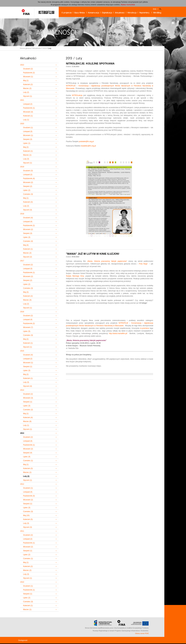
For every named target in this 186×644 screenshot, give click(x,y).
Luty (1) (26, 120)
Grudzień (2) (28, 69)
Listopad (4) (28, 222)
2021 (22, 100)
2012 (22, 484)
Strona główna (25, 48)
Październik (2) (29, 73)
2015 (22, 351)
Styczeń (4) (28, 386)
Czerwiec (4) (28, 241)
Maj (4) (26, 245)
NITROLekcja (77, 95)
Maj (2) (26, 147)
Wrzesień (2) (28, 182)
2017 (22, 261)
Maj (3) (26, 292)
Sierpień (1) (28, 367)
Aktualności (37, 48)
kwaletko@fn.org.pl (88, 146)
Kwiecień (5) (28, 519)
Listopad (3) (28, 131)
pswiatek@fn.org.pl (86, 141)
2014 (22, 390)
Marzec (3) (27, 300)
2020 (22, 124)
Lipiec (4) (27, 457)
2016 (22, 312)
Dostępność (23, 640)
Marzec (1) (27, 155)
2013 (45, 48)
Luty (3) (26, 159)
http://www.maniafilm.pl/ (118, 333)
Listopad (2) (28, 104)
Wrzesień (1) (28, 77)
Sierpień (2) (28, 186)
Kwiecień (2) (28, 84)
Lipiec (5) (27, 331)
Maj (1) (26, 81)
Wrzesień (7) (28, 327)
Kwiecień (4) (28, 417)
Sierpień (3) (28, 139)
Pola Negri (143, 264)
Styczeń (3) (28, 210)
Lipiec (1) (27, 143)
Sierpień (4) (28, 453)
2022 (22, 65)
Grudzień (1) (28, 128)
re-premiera (145, 328)
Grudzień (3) (28, 171)
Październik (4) (29, 178)
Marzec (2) (27, 88)
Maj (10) (26, 515)
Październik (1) (29, 108)
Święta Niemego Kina (75, 276)
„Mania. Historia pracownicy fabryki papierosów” (107, 261)
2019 (22, 167)
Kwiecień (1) (28, 116)
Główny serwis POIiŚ (142, 633)
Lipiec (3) (27, 237)
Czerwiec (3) (28, 194)
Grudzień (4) (28, 218)
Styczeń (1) (28, 96)
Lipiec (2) (27, 190)
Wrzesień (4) (28, 112)
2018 (22, 214)
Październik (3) (29, 496)
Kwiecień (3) (28, 202)
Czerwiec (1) (28, 461)
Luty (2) (26, 92)
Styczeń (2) (28, 257)
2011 (22, 531)
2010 (22, 582)
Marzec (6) (27, 421)
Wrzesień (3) (28, 398)
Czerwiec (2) (28, 410)
